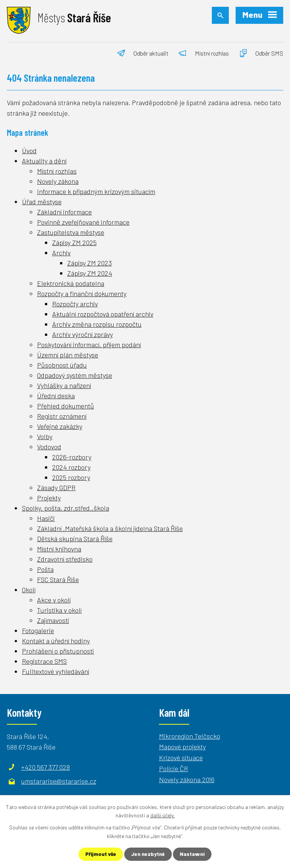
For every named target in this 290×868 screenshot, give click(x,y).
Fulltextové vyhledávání (56, 671)
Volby (45, 436)
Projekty (49, 498)
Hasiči (46, 518)
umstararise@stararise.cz (59, 781)
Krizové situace (181, 758)
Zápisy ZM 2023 (89, 263)
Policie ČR (174, 769)
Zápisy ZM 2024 (90, 273)
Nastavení (193, 854)
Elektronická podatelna (71, 283)
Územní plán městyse (68, 355)
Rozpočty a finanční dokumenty (82, 293)
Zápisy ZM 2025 (74, 242)
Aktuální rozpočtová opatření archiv (103, 314)
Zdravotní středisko (65, 559)
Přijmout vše (100, 854)
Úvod (29, 151)
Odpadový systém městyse (75, 375)
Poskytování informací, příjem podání (89, 345)
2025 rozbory (71, 477)
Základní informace (64, 212)
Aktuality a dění (44, 161)
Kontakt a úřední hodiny (56, 641)
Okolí (29, 590)
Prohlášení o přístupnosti (58, 651)
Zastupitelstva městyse (71, 232)
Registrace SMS (44, 661)
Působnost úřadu (62, 365)
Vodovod (49, 447)
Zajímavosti (53, 620)
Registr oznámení (62, 416)
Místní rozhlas (57, 171)
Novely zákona (58, 181)
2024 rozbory (71, 467)
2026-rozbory (72, 457)
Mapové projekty (182, 747)
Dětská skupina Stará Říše (75, 539)
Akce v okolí (54, 600)
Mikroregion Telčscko (190, 736)
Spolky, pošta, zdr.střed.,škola (66, 508)
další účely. (163, 815)
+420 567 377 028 (46, 767)
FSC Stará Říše (58, 579)
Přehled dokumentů (66, 406)
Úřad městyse (42, 202)
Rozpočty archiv (75, 304)
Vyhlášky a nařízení (64, 385)
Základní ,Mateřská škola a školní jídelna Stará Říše (110, 528)
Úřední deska (56, 396)
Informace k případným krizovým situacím (96, 191)
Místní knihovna (59, 549)
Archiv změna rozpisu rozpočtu (97, 324)
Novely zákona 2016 (187, 779)
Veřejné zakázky (60, 426)
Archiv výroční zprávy (83, 334)
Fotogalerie (38, 630)
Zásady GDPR (56, 488)
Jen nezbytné (148, 854)
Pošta (45, 569)
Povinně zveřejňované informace (83, 222)
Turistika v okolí (59, 610)
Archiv (61, 253)
